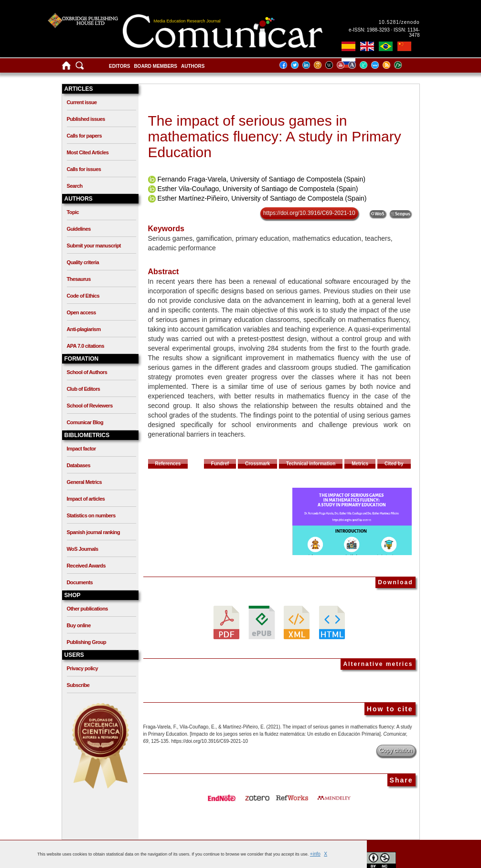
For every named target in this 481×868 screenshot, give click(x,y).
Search (75, 186)
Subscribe (78, 685)
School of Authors (87, 372)
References (168, 464)
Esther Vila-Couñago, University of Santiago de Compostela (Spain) (257, 189)
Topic (73, 212)
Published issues (86, 119)
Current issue (82, 102)
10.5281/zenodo (399, 22)
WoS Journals (83, 549)
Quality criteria (83, 262)
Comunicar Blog (85, 422)
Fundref (220, 464)
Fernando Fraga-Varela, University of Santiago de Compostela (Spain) (261, 179)
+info (315, 854)
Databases (79, 465)
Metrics (360, 464)
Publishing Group (87, 642)
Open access (81, 312)
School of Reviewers (90, 406)
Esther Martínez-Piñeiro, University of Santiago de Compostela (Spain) (262, 198)
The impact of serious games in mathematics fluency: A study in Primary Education (275, 136)
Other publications (87, 609)
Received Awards (86, 566)
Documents (80, 582)
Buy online (79, 625)
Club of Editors (84, 389)
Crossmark (257, 464)
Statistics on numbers (91, 515)
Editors (119, 66)
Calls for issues (84, 169)
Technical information (311, 464)
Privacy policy (83, 668)
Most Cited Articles (88, 152)
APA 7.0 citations (86, 346)
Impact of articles (86, 499)
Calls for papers (85, 136)
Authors (193, 66)
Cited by (394, 464)
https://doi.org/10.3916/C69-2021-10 (309, 213)
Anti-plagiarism (84, 329)
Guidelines (79, 229)
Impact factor (81, 449)
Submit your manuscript (94, 246)
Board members (155, 66)
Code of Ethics (83, 296)
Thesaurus (79, 279)
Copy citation (396, 750)
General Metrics (85, 482)
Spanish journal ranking (94, 532)
